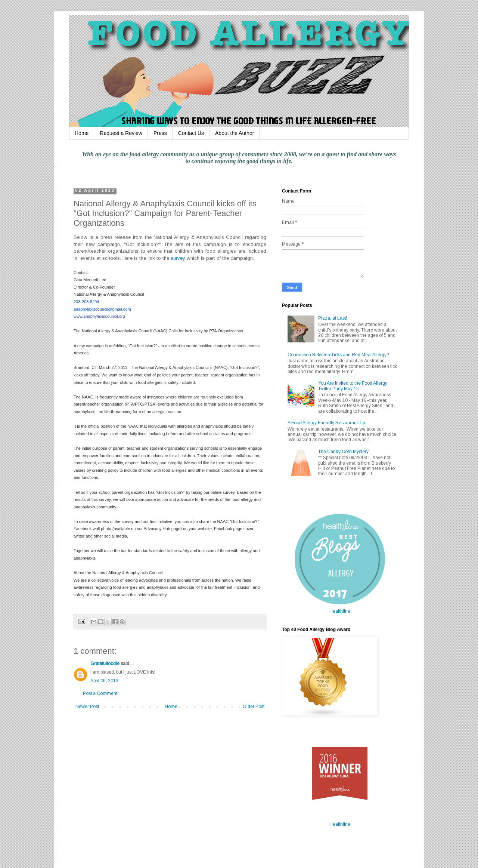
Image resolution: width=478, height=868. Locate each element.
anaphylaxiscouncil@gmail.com (102, 309)
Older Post (254, 707)
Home (82, 133)
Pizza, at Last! (333, 318)
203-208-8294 (86, 302)
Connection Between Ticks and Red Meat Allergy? (338, 355)
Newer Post (87, 707)
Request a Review (121, 133)
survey (178, 258)
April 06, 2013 (104, 681)
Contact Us (191, 133)
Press (160, 133)
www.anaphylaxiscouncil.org (99, 316)
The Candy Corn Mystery (343, 452)
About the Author (235, 133)
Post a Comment (100, 693)
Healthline (340, 611)
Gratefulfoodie (105, 664)
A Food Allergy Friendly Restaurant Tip (326, 423)
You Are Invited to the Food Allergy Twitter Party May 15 (353, 386)
